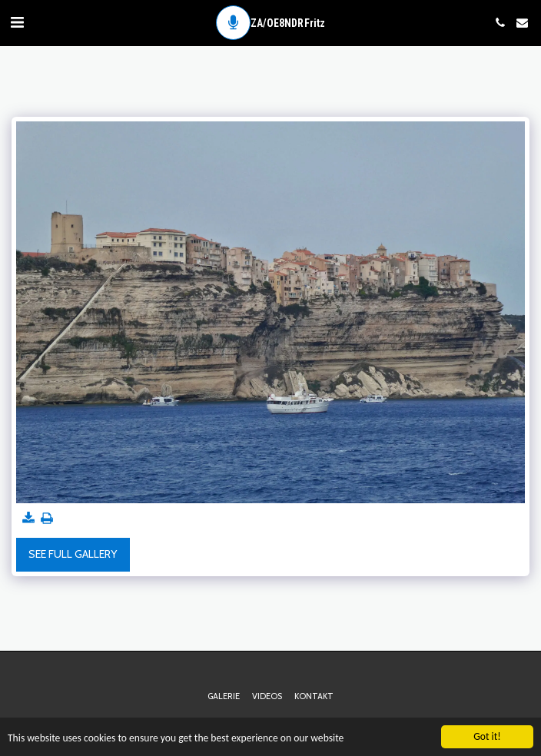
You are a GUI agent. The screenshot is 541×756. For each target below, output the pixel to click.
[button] (17, 22)
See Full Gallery (73, 554)
